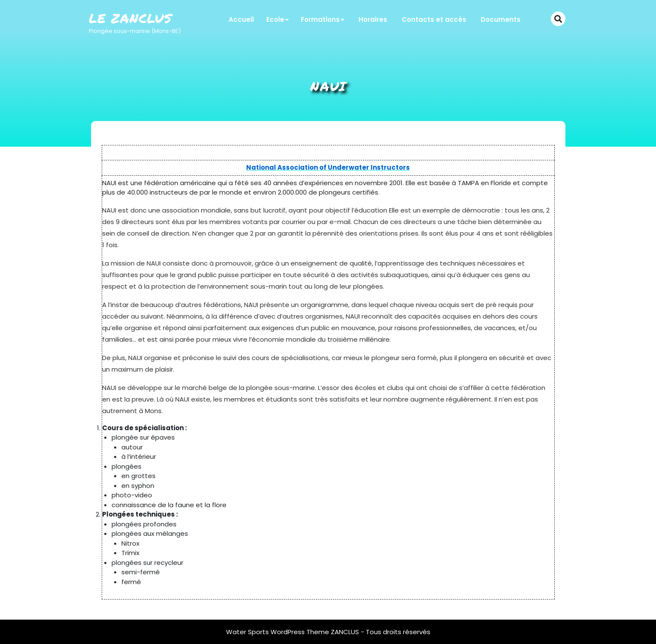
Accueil (241, 19)
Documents (501, 19)
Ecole (275, 19)
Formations (320, 19)
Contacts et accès (434, 19)
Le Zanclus (130, 18)
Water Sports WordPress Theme (278, 632)
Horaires (373, 19)
